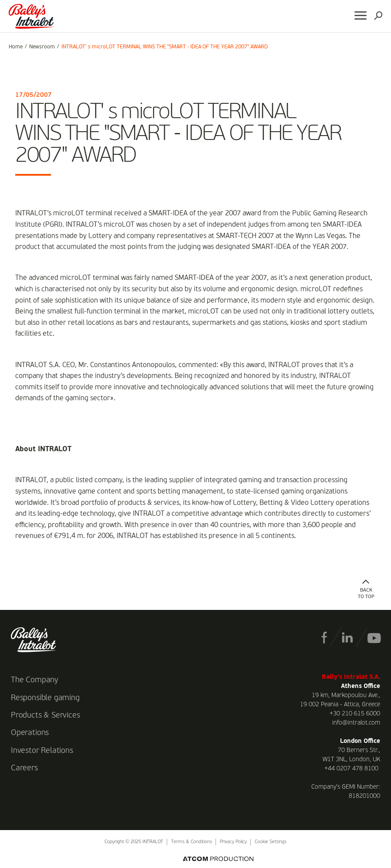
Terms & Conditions (192, 842)
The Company (35, 680)
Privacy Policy (233, 842)
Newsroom (42, 47)
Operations (30, 733)
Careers (24, 768)
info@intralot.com (356, 723)
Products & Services (46, 715)
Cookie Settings (271, 842)
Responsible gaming (45, 698)
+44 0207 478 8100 (351, 769)
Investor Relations (42, 751)
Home (16, 47)
